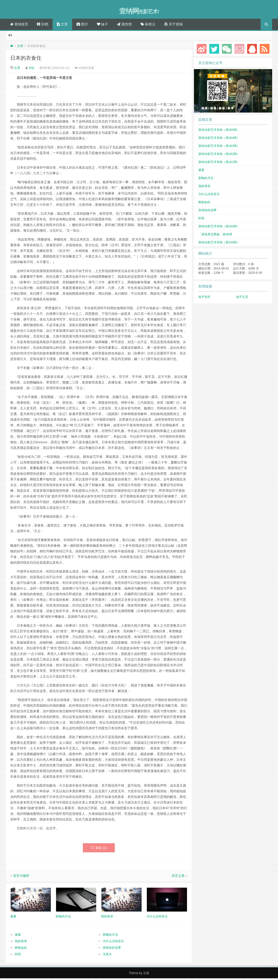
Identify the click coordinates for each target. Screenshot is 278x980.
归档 (42, 26)
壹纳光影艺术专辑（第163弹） (219, 147)
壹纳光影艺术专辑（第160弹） (219, 228)
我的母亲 (21, 943)
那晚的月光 (110, 936)
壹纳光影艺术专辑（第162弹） (219, 155)
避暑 (18, 936)
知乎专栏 (204, 298)
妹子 (103, 26)
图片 (82, 26)
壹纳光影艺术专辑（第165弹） (219, 131)
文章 (62, 26)
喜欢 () (99, 849)
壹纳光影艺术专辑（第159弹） (219, 244)
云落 (146, 975)
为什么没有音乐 (113, 943)
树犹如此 (21, 949)
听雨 (18, 956)
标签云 (148, 26)
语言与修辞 (21, 877)
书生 (31, 69)
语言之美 (178, 877)
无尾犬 (107, 956)
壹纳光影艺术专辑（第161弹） (219, 163)
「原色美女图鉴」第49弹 (215, 236)
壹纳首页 (19, 26)
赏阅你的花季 (112, 949)
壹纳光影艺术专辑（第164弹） (219, 139)
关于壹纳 (173, 26)
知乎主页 (242, 298)
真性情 (124, 26)
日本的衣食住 (26, 59)
